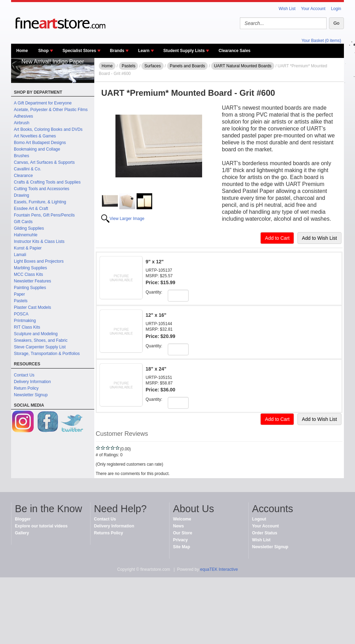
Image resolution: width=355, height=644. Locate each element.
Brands (117, 51)
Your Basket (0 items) (321, 41)
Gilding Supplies (29, 228)
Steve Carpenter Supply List (40, 347)
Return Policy (26, 388)
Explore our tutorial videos (41, 526)
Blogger (23, 519)
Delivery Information (32, 382)
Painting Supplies (30, 288)
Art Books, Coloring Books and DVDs (48, 129)
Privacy (180, 540)
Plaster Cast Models (32, 307)
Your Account (313, 9)
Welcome (182, 519)
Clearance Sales (234, 51)
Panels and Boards (187, 66)
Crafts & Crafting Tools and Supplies (47, 182)
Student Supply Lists (184, 51)
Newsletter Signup (31, 395)
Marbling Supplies (30, 268)
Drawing (21, 195)
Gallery (22, 533)
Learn (144, 51)
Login (336, 9)
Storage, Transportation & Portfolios (47, 354)
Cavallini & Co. (28, 169)
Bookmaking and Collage (37, 149)
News (178, 526)
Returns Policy (109, 533)
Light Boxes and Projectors (39, 261)
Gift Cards (23, 222)
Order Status (265, 533)
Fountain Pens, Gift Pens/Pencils (44, 215)
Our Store (183, 533)
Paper (19, 294)
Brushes (21, 156)
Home (22, 51)
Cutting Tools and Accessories (42, 189)
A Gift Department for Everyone (43, 103)
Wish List (287, 9)
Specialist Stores (79, 51)
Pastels (21, 301)
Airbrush (22, 123)
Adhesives (23, 116)
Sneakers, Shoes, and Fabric (41, 340)
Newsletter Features (32, 281)
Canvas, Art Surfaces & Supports (44, 162)
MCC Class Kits (28, 274)
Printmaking (25, 321)
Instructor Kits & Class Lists (39, 241)
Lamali (20, 255)
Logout (259, 519)
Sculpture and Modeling (36, 334)
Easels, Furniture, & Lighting (40, 202)
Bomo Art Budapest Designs (40, 143)
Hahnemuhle (26, 235)
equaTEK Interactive (219, 569)
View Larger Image (127, 219)
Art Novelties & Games (35, 136)
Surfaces (152, 66)
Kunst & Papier (28, 248)
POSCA (21, 314)
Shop (43, 51)
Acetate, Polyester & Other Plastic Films (51, 110)
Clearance (23, 176)
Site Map (181, 547)
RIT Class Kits (27, 327)
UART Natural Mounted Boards (243, 66)
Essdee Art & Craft (31, 209)
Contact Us (24, 375)
